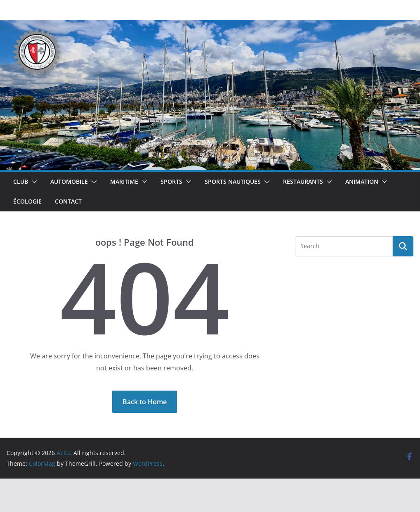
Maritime (124, 181)
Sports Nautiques (233, 181)
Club (21, 181)
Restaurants (303, 181)
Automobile (69, 181)
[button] (33, 182)
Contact (68, 201)
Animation (362, 181)
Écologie (27, 201)
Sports (171, 181)
